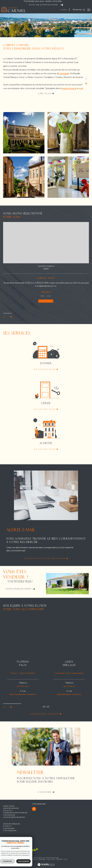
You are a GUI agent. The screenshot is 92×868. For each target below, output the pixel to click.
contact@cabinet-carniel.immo (14, 817)
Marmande (64, 74)
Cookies (66, 859)
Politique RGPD (59, 859)
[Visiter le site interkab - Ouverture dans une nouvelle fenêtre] (30, 850)
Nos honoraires (28, 859)
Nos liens (53, 859)
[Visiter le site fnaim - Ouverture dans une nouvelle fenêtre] (17, 850)
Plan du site (35, 859)
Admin (48, 859)
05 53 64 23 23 (8, 811)
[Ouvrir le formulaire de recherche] (79, 10)
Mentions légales (42, 859)
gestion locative (69, 88)
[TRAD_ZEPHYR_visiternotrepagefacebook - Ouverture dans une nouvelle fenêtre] (34, 809)
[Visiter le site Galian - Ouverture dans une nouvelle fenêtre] (8, 850)
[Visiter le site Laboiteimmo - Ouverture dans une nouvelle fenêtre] (46, 863)
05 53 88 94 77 (8, 826)
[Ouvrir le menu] (89, 10)
